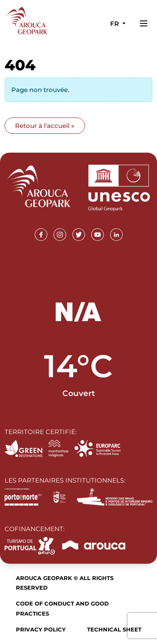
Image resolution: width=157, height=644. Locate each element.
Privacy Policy (41, 629)
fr (115, 24)
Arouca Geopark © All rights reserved (65, 583)
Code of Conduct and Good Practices (62, 608)
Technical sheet (114, 629)
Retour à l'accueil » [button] (45, 126)
